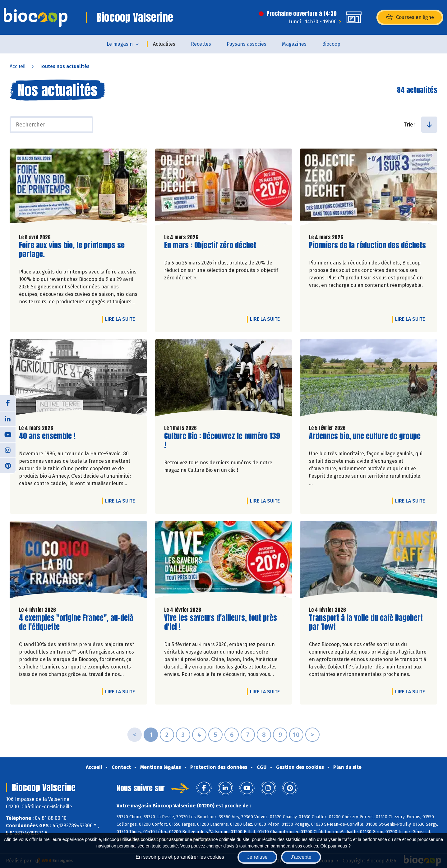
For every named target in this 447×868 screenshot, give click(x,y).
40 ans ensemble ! (47, 436)
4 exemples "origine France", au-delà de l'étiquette (76, 622)
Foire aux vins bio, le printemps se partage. (72, 250)
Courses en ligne (410, 17)
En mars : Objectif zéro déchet (210, 245)
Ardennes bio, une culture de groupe (365, 436)
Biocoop (331, 44)
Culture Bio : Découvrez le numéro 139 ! (222, 441)
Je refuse (257, 857)
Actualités (164, 44)
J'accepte (301, 857)
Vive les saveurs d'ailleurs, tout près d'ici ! (221, 622)
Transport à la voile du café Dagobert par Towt (366, 622)
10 (296, 735)
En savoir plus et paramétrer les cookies (180, 857)
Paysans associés (247, 44)
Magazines (294, 44)
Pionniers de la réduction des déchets (367, 245)
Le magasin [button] (120, 44)
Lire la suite (122, 319)
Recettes (201, 44)
